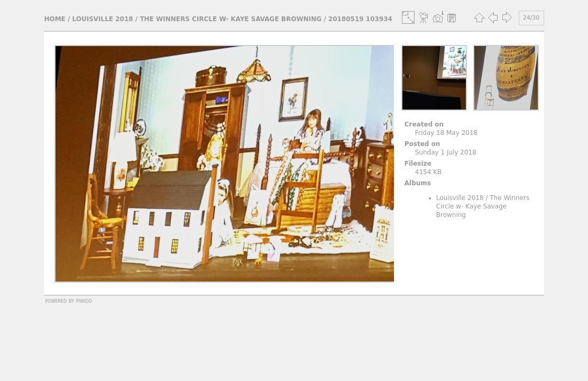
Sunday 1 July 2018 (446, 152)
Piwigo (84, 301)
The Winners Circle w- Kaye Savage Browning (231, 19)
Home (54, 19)
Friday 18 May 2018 (446, 133)
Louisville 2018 (103, 19)
